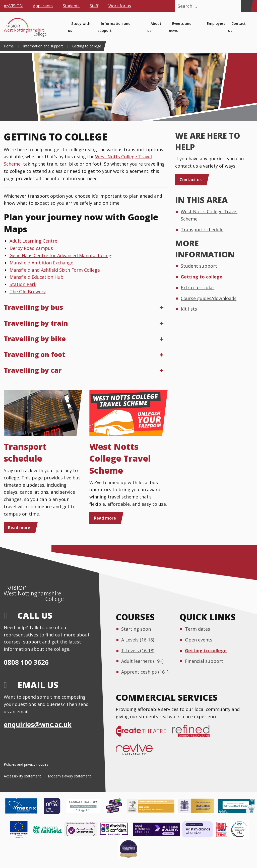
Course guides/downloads (209, 298)
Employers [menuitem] (216, 23)
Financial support (204, 661)
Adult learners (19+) (142, 661)
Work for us (120, 6)
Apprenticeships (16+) (145, 672)
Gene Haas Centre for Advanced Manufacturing (60, 255)
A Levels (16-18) (138, 640)
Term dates (198, 629)
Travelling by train (36, 323)
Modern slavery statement (69, 776)
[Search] (245, 6)
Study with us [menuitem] (79, 27)
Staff (94, 6)
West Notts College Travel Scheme (120, 458)
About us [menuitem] (154, 27)
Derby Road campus (31, 248)
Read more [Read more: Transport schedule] (19, 528)
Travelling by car (33, 370)
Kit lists (189, 309)
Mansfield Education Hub (37, 277)
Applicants (43, 6)
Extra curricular (198, 287)
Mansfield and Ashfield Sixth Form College (55, 270)
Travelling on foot (34, 354)
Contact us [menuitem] (237, 27)
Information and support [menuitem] (114, 27)
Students (71, 6)
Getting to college (202, 277)
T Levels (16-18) (138, 650)
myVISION (13, 6)
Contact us (190, 180)
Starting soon (136, 629)
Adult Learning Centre (34, 241)
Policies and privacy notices (26, 764)
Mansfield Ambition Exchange (41, 263)
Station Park (23, 284)
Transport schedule (25, 453)
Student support (199, 266)
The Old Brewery (28, 292)
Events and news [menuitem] (180, 27)
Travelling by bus (33, 307)
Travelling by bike (35, 339)
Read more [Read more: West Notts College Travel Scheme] (105, 518)
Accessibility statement (22, 776)
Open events (199, 640)
